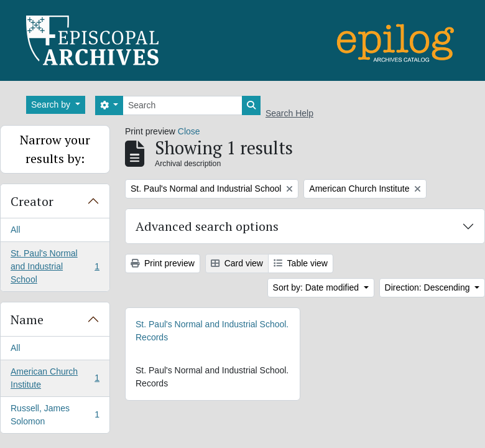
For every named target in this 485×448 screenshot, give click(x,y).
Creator (32, 201)
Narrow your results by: (55, 149)
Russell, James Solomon (55, 415)
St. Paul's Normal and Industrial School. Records (212, 331)
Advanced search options (207, 226)
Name (27, 320)
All (16, 230)
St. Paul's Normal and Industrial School (55, 266)
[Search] (182, 105)
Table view (301, 263)
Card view (237, 263)
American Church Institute (55, 378)
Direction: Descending (429, 287)
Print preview (163, 263)
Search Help (289, 113)
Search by (52, 105)
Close (189, 131)
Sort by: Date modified (317, 287)
